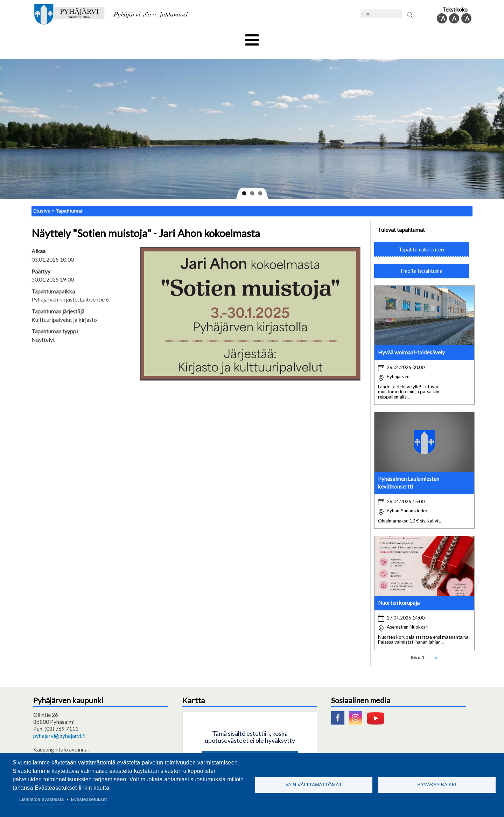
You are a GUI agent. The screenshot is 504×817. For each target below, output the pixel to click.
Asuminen (97, 37)
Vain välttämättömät (313, 785)
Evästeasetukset (89, 799)
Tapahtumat (69, 199)
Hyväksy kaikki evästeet (250, 747)
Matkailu (290, 37)
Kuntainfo (406, 37)
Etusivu (42, 199)
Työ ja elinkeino (331, 37)
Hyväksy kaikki (437, 785)
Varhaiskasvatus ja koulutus (154, 37)
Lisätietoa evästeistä (41, 799)
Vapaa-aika (213, 37)
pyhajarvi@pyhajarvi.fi (59, 724)
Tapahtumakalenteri (421, 237)
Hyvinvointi (253, 37)
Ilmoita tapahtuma (422, 259)
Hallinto (372, 37)
